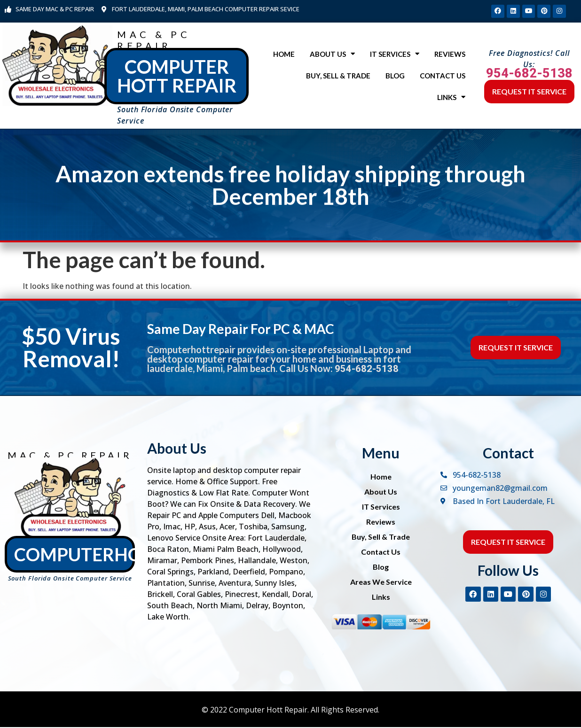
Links (451, 98)
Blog (395, 77)
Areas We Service (381, 583)
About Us (332, 55)
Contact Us (443, 77)
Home (284, 55)
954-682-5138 (529, 74)
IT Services (395, 55)
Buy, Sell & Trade (338, 77)
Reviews (450, 55)
